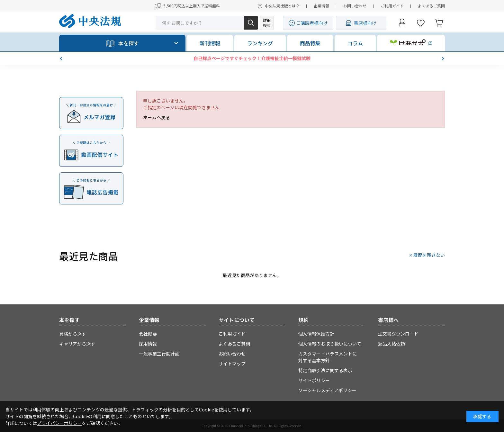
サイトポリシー (314, 380)
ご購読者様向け (312, 23)
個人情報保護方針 (316, 334)
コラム (355, 43)
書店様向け (365, 23)
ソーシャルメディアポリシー (327, 390)
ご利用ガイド (392, 6)
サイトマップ (232, 364)
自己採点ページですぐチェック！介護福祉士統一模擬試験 (252, 58)
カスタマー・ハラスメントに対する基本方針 (328, 357)
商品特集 (310, 43)
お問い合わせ (355, 6)
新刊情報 (210, 43)
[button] (62, 59)
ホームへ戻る (157, 117)
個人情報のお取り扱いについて (330, 344)
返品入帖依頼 (392, 344)
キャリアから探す (77, 344)
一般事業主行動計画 (159, 354)
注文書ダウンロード (398, 334)
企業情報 (321, 6)
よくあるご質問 (431, 6)
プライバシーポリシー (59, 423)
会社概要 (148, 334)
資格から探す (73, 334)
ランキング (260, 43)
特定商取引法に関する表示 (325, 370)
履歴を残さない (429, 255)
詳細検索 (267, 23)
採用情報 (148, 344)
